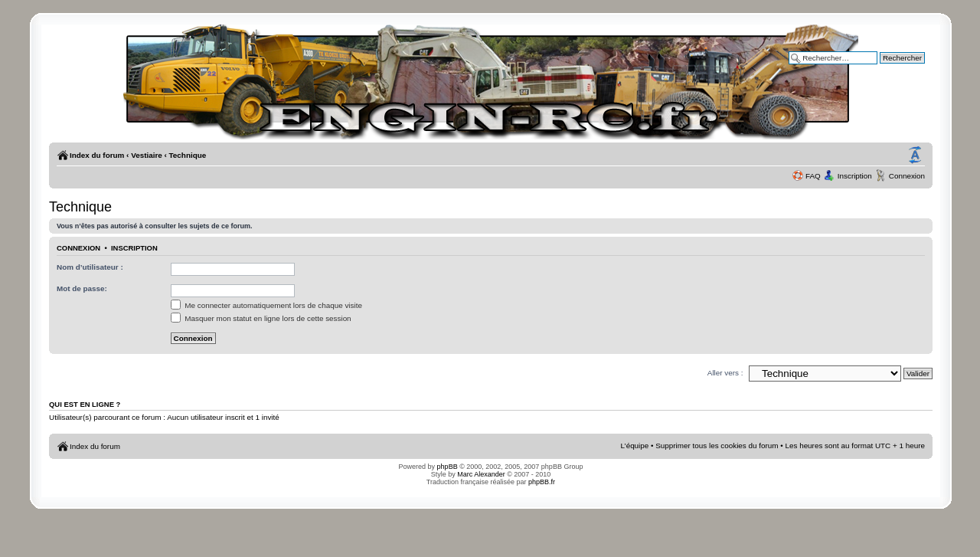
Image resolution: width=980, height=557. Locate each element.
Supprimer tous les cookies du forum (717, 446)
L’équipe (635, 446)
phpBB (448, 467)
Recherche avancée (891, 69)
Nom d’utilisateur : (90, 267)
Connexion (907, 176)
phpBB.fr (542, 482)
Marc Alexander (481, 474)
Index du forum (97, 155)
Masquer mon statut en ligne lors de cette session (261, 318)
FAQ (813, 176)
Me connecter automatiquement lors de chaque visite (266, 305)
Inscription (855, 176)
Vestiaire (147, 155)
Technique (188, 155)
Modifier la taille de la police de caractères (915, 156)
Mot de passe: (82, 288)
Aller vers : (725, 373)
